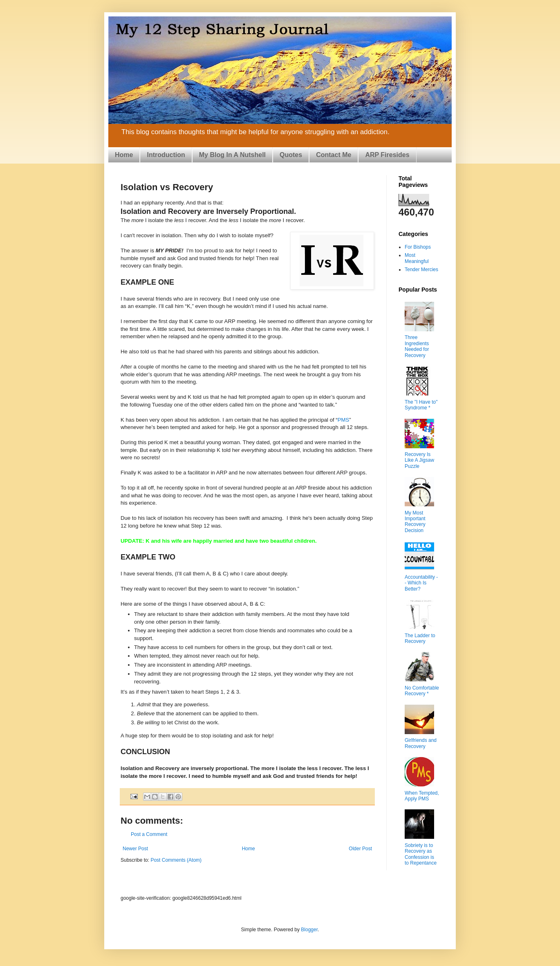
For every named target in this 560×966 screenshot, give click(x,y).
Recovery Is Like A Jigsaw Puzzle (419, 460)
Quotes (291, 155)
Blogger (309, 930)
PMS (344, 420)
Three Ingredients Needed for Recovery (417, 346)
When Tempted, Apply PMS (422, 796)
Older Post (360, 849)
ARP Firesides (387, 155)
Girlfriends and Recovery (421, 743)
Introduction (166, 155)
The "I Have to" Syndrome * (421, 405)
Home (124, 155)
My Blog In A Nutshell (232, 155)
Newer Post (135, 849)
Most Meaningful (417, 258)
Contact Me (334, 155)
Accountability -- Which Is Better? (421, 583)
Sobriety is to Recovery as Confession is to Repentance (421, 854)
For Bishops (418, 247)
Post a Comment (149, 834)
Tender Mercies (421, 270)
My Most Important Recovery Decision (415, 522)
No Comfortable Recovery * (422, 691)
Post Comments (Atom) (176, 860)
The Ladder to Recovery (420, 638)
